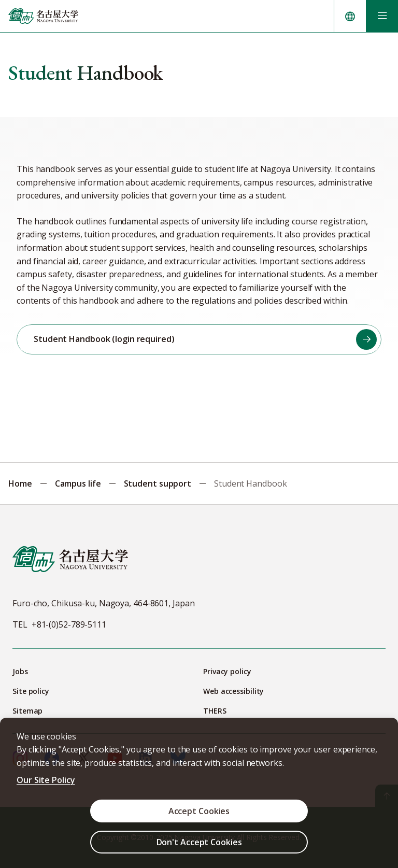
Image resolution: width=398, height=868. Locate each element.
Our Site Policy (46, 780)
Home (20, 483)
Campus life (78, 483)
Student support (158, 483)
